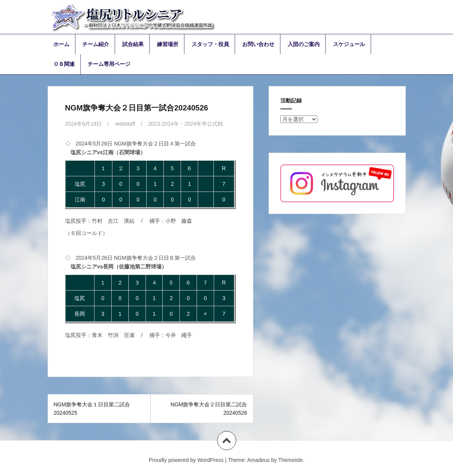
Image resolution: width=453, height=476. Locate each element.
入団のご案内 (304, 44)
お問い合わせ (258, 44)
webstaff (125, 124)
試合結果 (133, 44)
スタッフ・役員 (210, 44)
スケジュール (349, 44)
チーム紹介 (96, 44)
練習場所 (168, 44)
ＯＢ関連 (64, 64)
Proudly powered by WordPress (186, 460)
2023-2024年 (164, 124)
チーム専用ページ (109, 64)
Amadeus (259, 460)
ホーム (61, 44)
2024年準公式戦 (204, 124)
